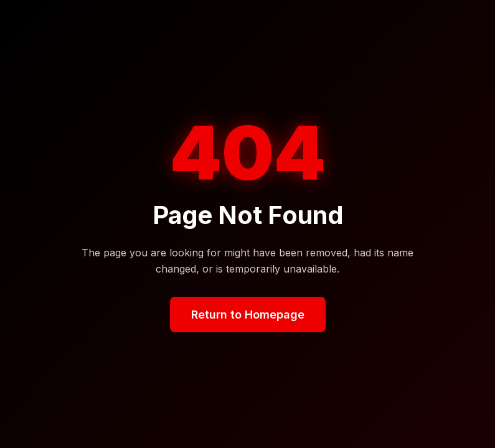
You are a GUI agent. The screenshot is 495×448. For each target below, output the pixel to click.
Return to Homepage (248, 315)
